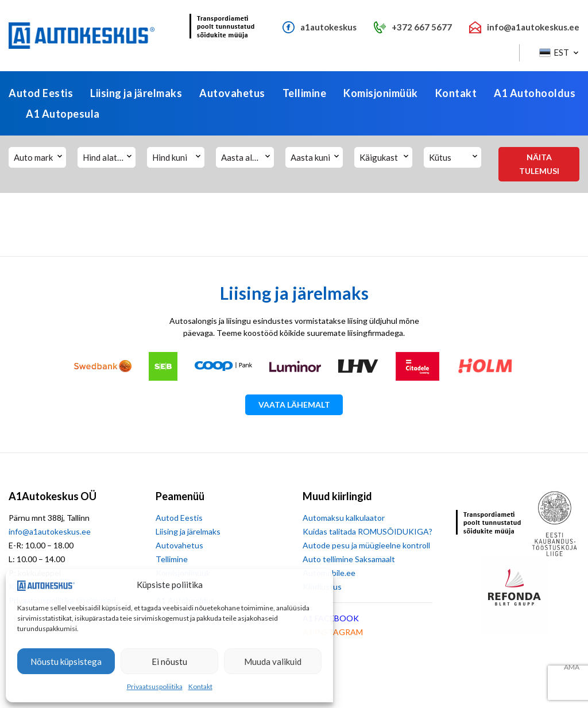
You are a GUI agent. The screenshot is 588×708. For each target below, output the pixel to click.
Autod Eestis (41, 93)
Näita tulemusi (539, 164)
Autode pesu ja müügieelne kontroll (366, 545)
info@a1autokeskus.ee (50, 531)
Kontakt (200, 686)
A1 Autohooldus (535, 93)
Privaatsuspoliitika (155, 686)
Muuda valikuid (273, 661)
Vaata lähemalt (294, 405)
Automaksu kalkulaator (344, 518)
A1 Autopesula (63, 114)
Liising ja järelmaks (136, 93)
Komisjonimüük (381, 93)
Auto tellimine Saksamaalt (349, 559)
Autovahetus (232, 93)
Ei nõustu (169, 661)
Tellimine (305, 93)
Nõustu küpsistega (66, 661)
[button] (558, 53)
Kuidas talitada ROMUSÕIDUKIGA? (367, 531)
